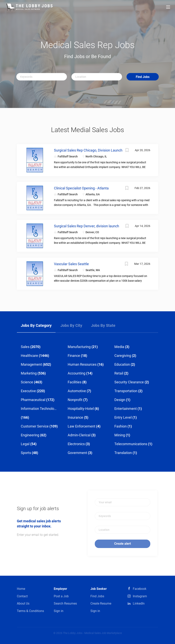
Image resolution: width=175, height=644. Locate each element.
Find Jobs (143, 77)
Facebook (140, 589)
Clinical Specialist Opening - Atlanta (81, 188)
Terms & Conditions (30, 611)
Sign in (59, 611)
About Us (23, 603)
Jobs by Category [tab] (36, 325)
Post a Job (61, 596)
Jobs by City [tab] (71, 325)
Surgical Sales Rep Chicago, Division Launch (88, 150)
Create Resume (101, 603)
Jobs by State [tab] (103, 325)
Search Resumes (65, 603)
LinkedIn (139, 603)
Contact (22, 596)
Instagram (140, 596)
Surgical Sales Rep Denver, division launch (87, 226)
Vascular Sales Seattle (71, 264)
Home (21, 589)
